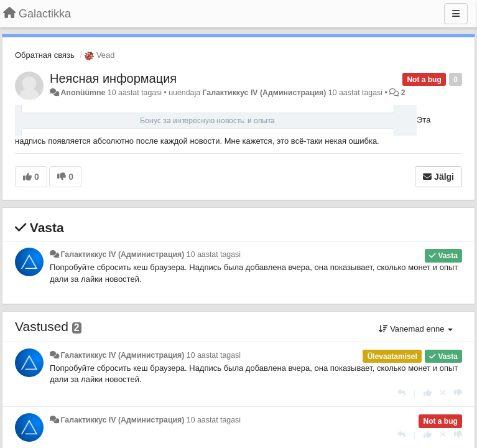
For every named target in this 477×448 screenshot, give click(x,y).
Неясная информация (113, 78)
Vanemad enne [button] (416, 329)
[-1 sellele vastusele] (458, 393)
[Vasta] (401, 393)
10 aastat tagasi (214, 254)
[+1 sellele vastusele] (428, 393)
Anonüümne (83, 93)
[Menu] (456, 14)
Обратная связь (45, 55)
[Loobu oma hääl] (443, 393)
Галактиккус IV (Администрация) (264, 93)
